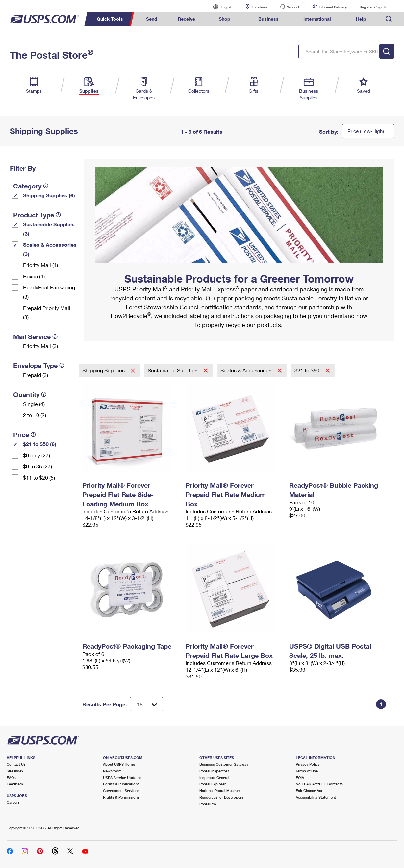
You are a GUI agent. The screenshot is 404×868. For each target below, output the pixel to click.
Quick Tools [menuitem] (110, 19)
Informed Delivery (333, 7)
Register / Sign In (373, 7)
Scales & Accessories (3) (50, 249)
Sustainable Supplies (173, 370)
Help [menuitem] (361, 19)
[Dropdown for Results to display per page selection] (146, 704)
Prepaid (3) (36, 375)
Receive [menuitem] (186, 19)
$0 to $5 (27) (38, 466)
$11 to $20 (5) (39, 477)
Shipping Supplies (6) (49, 195)
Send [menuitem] (152, 19)
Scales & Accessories (247, 370)
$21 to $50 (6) (40, 444)
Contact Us (16, 764)
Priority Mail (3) (40, 346)
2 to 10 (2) (35, 415)
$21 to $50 (308, 370)
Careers (13, 802)
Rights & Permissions (121, 797)
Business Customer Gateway (224, 764)
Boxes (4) (34, 276)
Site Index (15, 771)
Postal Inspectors (214, 771)
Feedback (15, 784)
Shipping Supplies (104, 370)
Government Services (121, 791)
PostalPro (208, 804)
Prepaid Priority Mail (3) (47, 312)
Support (293, 7)
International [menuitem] (317, 19)
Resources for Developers (221, 797)
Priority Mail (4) (40, 265)
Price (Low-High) (366, 131)
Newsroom (112, 771)
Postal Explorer (213, 784)
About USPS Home (119, 764)
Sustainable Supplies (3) (49, 229)
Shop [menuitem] (225, 19)
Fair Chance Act (309, 791)
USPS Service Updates (122, 777)
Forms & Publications (121, 784)
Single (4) (34, 404)
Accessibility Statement (316, 797)
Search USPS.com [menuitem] (389, 19)
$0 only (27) (37, 455)
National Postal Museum (220, 791)
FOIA (300, 777)
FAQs (11, 777)
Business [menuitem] (268, 19)
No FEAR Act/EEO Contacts (319, 784)
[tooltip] (46, 186)
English (220, 7)
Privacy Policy (308, 764)
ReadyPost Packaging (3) (49, 292)
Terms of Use (307, 771)
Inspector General (214, 777)
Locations (260, 7)
